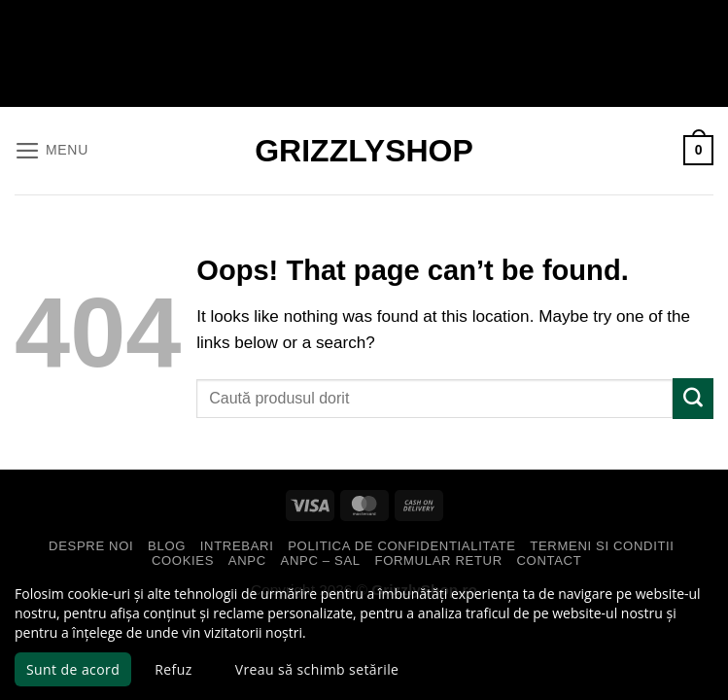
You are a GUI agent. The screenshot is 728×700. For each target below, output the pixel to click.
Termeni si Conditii (602, 546)
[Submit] (693, 399)
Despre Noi (91, 546)
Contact (550, 560)
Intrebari (237, 546)
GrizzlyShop (364, 151)
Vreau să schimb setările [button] (317, 669)
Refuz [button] (173, 669)
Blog (167, 546)
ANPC (247, 560)
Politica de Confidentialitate (401, 546)
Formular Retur (439, 560)
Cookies (183, 560)
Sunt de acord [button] (73, 669)
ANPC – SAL (321, 560)
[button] (51, 150)
